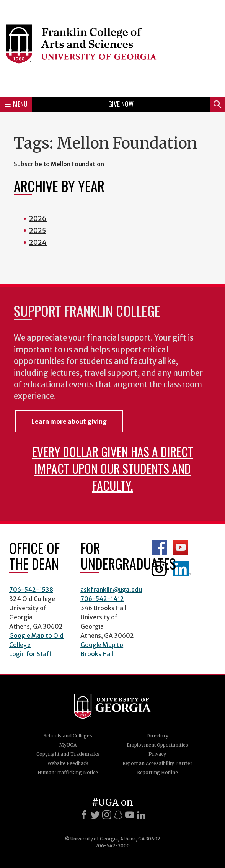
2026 (38, 219)
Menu (16, 104)
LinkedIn (182, 569)
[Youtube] (130, 815)
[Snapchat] (118, 815)
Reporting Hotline (157, 772)
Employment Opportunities (157, 745)
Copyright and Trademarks (68, 754)
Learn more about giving (69, 421)
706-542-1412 (102, 599)
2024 (38, 242)
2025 (37, 230)
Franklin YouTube (181, 547)
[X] (95, 815)
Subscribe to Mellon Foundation (59, 164)
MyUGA (68, 745)
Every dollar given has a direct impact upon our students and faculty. (113, 468)
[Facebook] (84, 815)
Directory (157, 736)
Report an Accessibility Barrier (157, 763)
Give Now (121, 104)
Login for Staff (30, 654)
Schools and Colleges (68, 736)
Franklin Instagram (159, 569)
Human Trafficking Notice (68, 772)
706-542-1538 (31, 590)
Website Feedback (68, 763)
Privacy (157, 754)
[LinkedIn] (141, 815)
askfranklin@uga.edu (111, 590)
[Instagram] (107, 815)
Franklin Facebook (159, 547)
